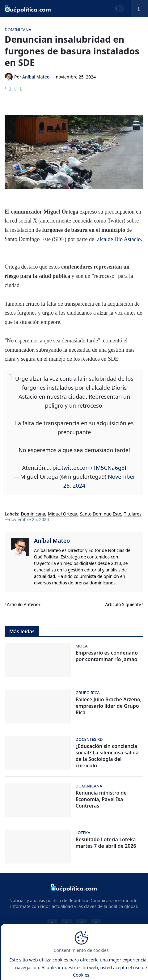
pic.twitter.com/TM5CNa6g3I (90, 468)
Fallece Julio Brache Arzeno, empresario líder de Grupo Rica (109, 706)
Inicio (16, 956)
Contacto (38, 956)
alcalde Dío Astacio (119, 239)
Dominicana (33, 514)
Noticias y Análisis (88, 946)
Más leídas (22, 631)
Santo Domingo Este (101, 514)
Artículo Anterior (24, 604)
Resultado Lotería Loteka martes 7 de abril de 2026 (106, 843)
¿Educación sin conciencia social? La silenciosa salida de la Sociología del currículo (107, 756)
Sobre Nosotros (70, 956)
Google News (36, 963)
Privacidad (104, 956)
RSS (61, 963)
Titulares (133, 514)
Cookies (130, 956)
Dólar (101, 963)
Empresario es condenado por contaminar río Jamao (107, 656)
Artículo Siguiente (123, 604)
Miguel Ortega (63, 514)
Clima (119, 963)
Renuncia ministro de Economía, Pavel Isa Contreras (101, 799)
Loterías (80, 963)
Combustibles (74, 971)
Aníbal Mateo (52, 541)
